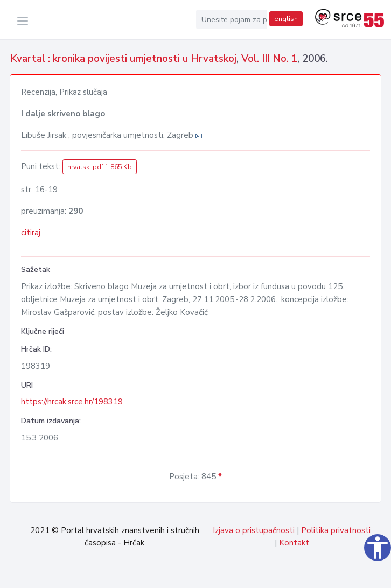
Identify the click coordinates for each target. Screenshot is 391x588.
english (286, 19)
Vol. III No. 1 (269, 59)
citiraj (31, 233)
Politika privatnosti (336, 530)
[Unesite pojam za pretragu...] (232, 19)
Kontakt (294, 543)
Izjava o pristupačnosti (254, 530)
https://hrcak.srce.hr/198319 (72, 402)
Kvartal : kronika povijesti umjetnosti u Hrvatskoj (123, 59)
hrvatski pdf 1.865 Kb (100, 167)
